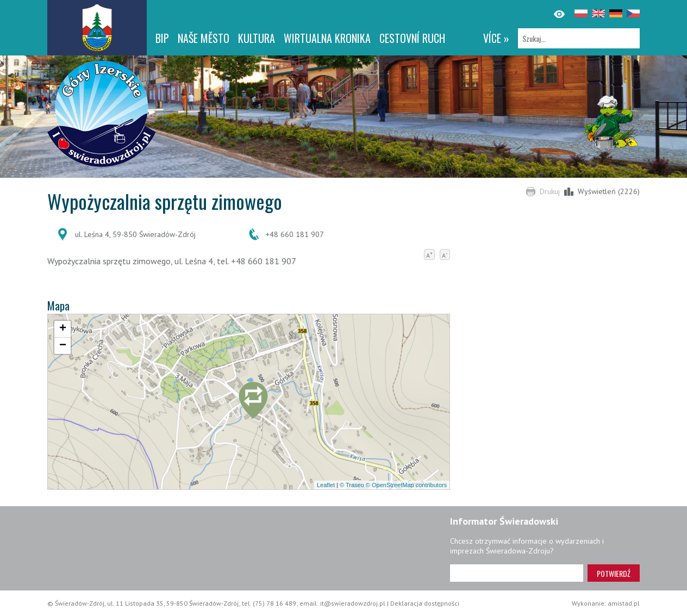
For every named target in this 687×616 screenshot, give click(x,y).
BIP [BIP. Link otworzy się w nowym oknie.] (162, 38)
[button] (253, 403)
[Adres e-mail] (517, 573)
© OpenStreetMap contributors (406, 485)
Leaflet (326, 485)
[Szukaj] (579, 38)
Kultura (257, 38)
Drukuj (550, 191)
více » (496, 38)
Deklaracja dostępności (425, 603)
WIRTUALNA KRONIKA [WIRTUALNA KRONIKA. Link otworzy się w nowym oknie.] (327, 38)
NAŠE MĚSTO (204, 38)
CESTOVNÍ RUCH (412, 38)
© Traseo (352, 485)
